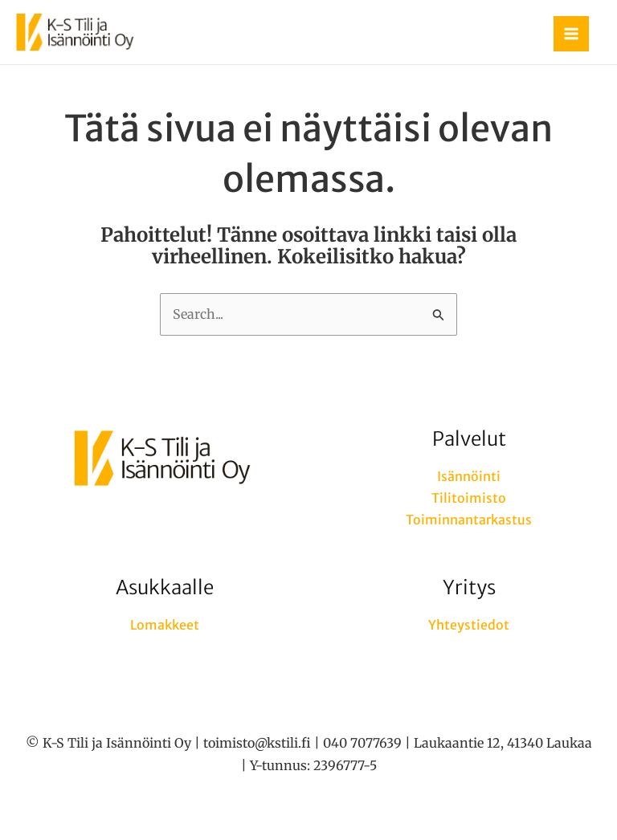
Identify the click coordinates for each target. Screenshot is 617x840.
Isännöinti (469, 476)
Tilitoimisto (469, 498)
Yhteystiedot (469, 625)
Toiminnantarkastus (469, 520)
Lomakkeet (165, 625)
